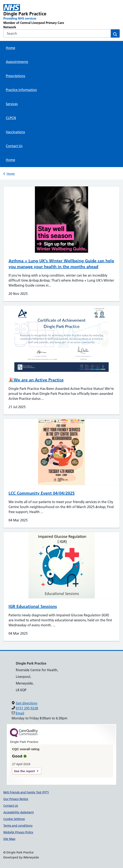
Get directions (26, 703)
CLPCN (11, 118)
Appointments (17, 62)
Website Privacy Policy (18, 832)
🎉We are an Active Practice (36, 380)
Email (20, 713)
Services (12, 104)
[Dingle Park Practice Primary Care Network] (38, 17)
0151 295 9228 (27, 708)
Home (10, 48)
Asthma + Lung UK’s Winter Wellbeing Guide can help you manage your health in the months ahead (61, 264)
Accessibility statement (18, 812)
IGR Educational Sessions (33, 606)
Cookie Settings (14, 819)
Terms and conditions (18, 826)
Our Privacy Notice (16, 799)
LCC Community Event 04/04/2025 (42, 493)
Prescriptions (15, 76)
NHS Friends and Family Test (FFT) (26, 792)
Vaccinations (15, 132)
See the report (24, 771)
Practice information (21, 90)
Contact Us (14, 146)
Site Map (9, 839)
